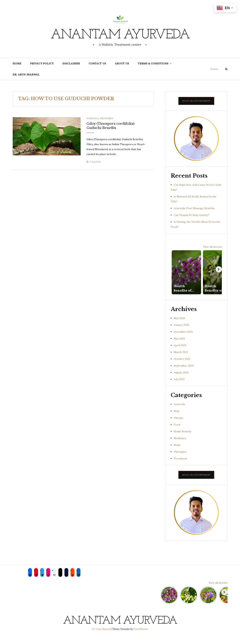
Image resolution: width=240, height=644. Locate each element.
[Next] (219, 273)
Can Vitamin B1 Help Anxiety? (192, 215)
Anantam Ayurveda (120, 35)
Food (177, 431)
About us (122, 63)
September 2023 (184, 372)
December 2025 (183, 339)
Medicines (107, 118)
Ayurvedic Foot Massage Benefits (194, 208)
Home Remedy (183, 438)
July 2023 (179, 386)
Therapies (180, 459)
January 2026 (182, 332)
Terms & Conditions (153, 63)
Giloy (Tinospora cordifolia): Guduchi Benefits (111, 126)
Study (177, 452)
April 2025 (180, 352)
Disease (178, 425)
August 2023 (181, 379)
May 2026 (179, 325)
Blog (177, 418)
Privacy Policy (42, 63)
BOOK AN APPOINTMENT (196, 101)
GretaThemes (141, 636)
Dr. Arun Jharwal (26, 74)
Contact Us (97, 63)
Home (17, 63)
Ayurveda (93, 118)
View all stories (212, 247)
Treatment (180, 465)
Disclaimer (71, 63)
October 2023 (182, 366)
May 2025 (179, 345)
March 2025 (181, 359)
